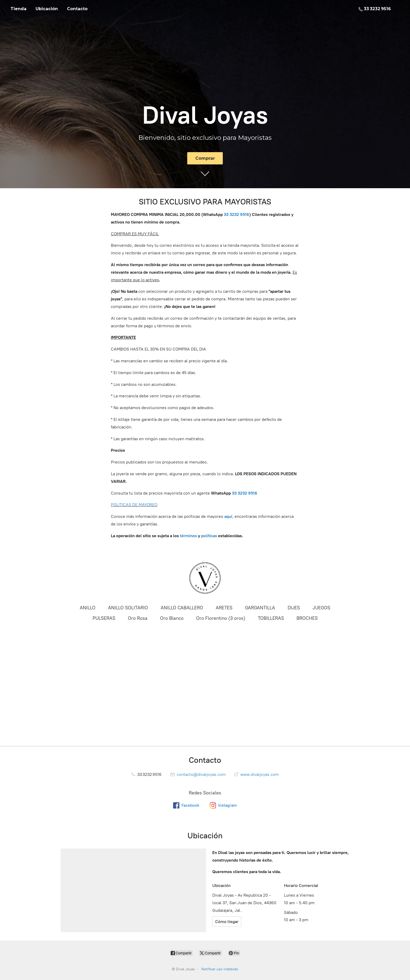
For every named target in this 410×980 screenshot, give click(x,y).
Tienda (18, 9)
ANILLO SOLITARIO (128, 608)
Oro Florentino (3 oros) (221, 618)
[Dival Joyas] (205, 578)
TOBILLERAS (271, 618)
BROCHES (307, 618)
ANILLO (88, 608)
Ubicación (47, 9)
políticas (209, 536)
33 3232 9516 (245, 493)
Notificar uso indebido (220, 969)
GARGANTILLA (260, 608)
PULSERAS (104, 618)
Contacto (77, 9)
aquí (228, 516)
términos (188, 536)
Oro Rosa (138, 618)
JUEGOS (321, 608)
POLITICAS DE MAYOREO (134, 505)
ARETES (224, 608)
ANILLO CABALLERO (182, 608)
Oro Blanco (172, 618)
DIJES (294, 608)
